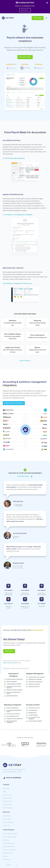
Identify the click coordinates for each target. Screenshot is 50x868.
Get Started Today (25, 57)
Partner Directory (8, 822)
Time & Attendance (9, 843)
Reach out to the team (10, 663)
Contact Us (6, 826)
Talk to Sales (38, 18)
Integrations (7, 860)
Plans (5, 792)
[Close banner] (47, 3)
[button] (46, 18)
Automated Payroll (9, 847)
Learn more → (25, 10)
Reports (5, 856)
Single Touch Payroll (9, 850)
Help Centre (7, 816)
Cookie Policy (7, 805)
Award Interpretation (10, 837)
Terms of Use (7, 795)
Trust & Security (8, 808)
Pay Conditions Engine (10, 834)
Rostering (6, 840)
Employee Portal (8, 853)
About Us (6, 789)
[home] (7, 18)
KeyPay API (7, 819)
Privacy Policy (7, 798)
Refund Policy (7, 801)
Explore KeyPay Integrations (14, 403)
